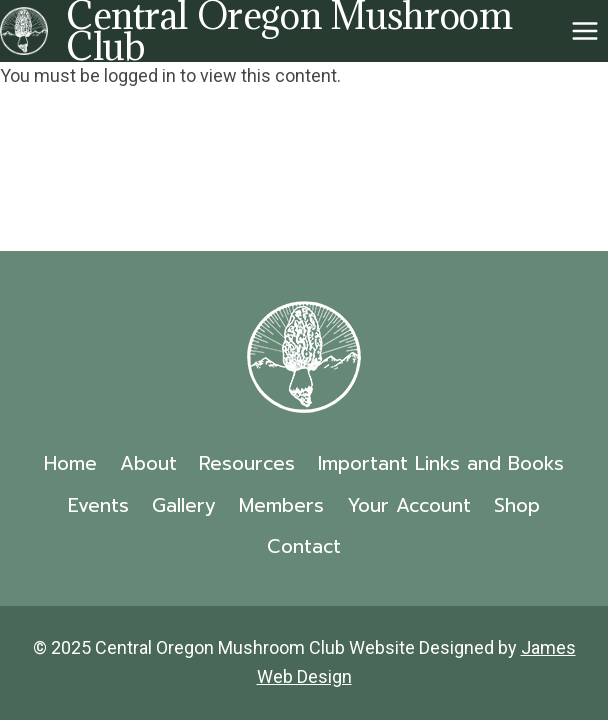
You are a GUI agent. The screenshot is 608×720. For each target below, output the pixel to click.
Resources (247, 463)
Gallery (184, 505)
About (148, 463)
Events (98, 505)
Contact (304, 546)
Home (70, 463)
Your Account (409, 505)
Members (281, 505)
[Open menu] (584, 30)
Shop (517, 505)
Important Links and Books (441, 463)
